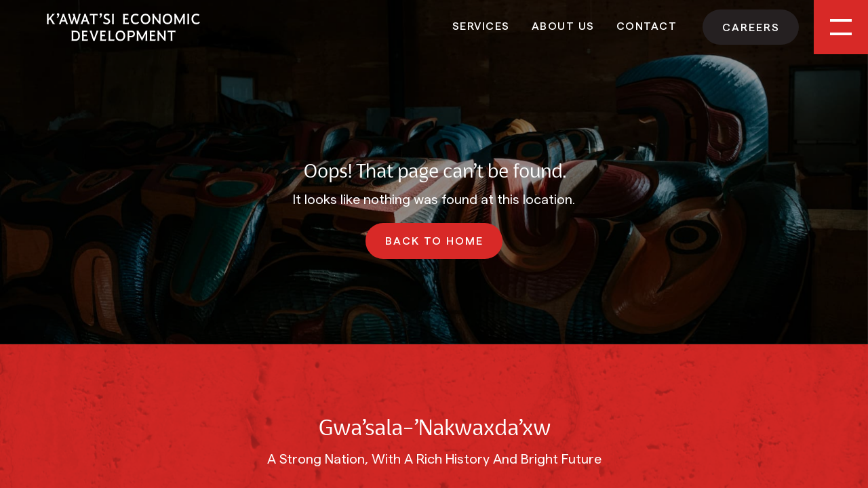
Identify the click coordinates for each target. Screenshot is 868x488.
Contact (647, 25)
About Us (563, 25)
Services (481, 25)
